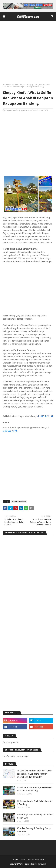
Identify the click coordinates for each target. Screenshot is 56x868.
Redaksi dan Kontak (36, 860)
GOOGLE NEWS (10, 431)
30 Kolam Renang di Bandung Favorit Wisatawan (34, 830)
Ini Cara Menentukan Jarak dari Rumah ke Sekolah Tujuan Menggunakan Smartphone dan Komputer (34, 774)
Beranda (6, 85)
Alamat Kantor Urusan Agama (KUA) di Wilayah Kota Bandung (34, 789)
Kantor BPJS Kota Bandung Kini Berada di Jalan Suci (35, 816)
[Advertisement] (28, 53)
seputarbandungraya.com (17, 110)
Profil (23, 860)
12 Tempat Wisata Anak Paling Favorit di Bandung (34, 803)
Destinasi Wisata (18, 85)
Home (15, 860)
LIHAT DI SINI (46, 416)
